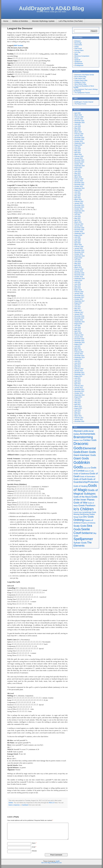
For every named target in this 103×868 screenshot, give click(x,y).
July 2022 (77, 192)
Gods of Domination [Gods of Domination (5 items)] (88, 477)
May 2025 (78, 128)
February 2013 (79, 386)
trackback (25, 805)
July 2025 (77, 124)
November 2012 (79, 391)
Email (34, 850)
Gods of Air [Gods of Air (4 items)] (87, 468)
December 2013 (79, 373)
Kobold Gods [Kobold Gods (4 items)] (78, 512)
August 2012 (78, 397)
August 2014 (78, 359)
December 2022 (79, 183)
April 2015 (78, 348)
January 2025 (79, 136)
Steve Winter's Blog (80, 84)
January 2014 (79, 371)
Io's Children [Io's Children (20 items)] (84, 509)
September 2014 (80, 358)
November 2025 (79, 121)
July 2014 (77, 361)
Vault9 (58, 864)
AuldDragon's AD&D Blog (51, 8)
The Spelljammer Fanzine (82, 93)
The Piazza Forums (80, 104)
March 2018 (78, 290)
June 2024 (78, 149)
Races (76, 58)
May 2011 (78, 412)
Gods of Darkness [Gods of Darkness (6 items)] (81, 474)
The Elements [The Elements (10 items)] (83, 544)
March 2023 (78, 177)
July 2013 (77, 378)
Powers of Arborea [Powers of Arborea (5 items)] (88, 523)
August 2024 (78, 145)
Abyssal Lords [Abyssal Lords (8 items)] (81, 431)
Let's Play (77, 52)
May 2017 (78, 309)
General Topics (79, 50)
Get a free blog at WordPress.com (52, 866)
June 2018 (78, 284)
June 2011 (78, 410)
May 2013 (78, 382)
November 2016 (79, 318)
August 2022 (78, 190)
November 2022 (79, 185)
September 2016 (80, 322)
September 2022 (80, 188)
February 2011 (79, 418)
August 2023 (78, 168)
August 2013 (78, 376)
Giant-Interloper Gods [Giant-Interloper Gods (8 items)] (85, 455)
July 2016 (77, 326)
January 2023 (79, 181)
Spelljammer (78, 62)
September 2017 (80, 301)
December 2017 (79, 295)
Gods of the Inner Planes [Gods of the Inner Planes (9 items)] (85, 498)
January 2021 (79, 226)
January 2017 (79, 314)
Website (34, 854)
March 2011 (78, 416)
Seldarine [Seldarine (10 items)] (87, 533)
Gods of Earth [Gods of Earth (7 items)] (80, 479)
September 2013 (80, 374)
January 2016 (79, 337)
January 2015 (79, 354)
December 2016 (79, 316)
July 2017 (77, 305)
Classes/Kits (78, 45)
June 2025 (78, 126)
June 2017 (78, 307)
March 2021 (78, 222)
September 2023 (80, 166)
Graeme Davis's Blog (81, 80)
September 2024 (80, 143)
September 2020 (80, 233)
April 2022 (78, 198)
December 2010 (79, 421)
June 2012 (78, 401)
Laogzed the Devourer (20, 28)
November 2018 (79, 275)
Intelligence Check (80, 82)
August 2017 (78, 303)
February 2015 (79, 352)
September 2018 (80, 279)
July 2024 (77, 147)
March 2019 (78, 267)
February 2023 (79, 179)
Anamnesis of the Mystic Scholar (84, 75)
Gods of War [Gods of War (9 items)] (80, 503)
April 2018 (78, 288)
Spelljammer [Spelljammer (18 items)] (83, 539)
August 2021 (78, 213)
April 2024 (78, 153)
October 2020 (79, 232)
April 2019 (78, 265)
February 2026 (79, 117)
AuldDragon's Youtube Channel (84, 102)
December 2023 (79, 160)
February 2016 (79, 335)
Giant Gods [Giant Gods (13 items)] (81, 458)
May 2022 (78, 196)
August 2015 (78, 344)
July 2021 (77, 215)
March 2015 (78, 350)
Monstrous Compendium (82, 56)
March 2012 (78, 406)
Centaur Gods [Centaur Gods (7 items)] (90, 440)
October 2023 (79, 164)
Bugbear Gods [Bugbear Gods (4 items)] (78, 440)
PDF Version (18, 46)
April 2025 (78, 130)
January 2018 (79, 294)
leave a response (14, 805)
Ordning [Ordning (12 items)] (79, 520)
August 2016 (78, 324)
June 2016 (78, 327)
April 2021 (78, 220)
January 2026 (79, 119)
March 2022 (78, 200)
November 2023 (79, 162)
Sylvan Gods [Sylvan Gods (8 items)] (80, 543)
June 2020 (78, 239)
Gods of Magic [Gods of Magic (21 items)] (85, 488)
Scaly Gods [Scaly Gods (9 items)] (80, 526)
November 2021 (79, 207)
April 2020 (78, 243)
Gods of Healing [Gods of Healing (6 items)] (81, 486)
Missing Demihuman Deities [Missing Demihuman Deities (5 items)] (84, 514)
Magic (76, 54)
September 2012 (80, 395)
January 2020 (79, 248)
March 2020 (78, 245)
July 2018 (77, 282)
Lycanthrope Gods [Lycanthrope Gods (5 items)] (89, 512)
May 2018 (78, 286)
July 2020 (77, 237)
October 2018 (79, 277)
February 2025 (79, 134)
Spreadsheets (79, 64)
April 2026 (78, 113)
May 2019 (78, 264)
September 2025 (80, 123)
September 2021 (80, 211)
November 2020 (79, 230)
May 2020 (78, 241)
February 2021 (79, 224)
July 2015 (77, 346)
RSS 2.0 (52, 803)
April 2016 (78, 331)
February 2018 (79, 292)
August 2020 (78, 235)
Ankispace (78, 41)
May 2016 (78, 329)
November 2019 (79, 252)
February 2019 (79, 269)
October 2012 (79, 393)
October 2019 (79, 254)
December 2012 (79, 389)
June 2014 (78, 363)
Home (6, 21)
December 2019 (79, 250)
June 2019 (78, 262)
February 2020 (79, 247)
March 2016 (78, 333)
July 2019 (77, 260)
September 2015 (80, 342)
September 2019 (80, 256)
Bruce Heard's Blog (80, 77)
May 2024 (78, 151)
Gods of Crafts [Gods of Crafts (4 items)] (89, 471)
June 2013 (78, 380)
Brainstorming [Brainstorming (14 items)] (83, 437)
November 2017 (79, 297)
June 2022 (78, 194)
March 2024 (78, 154)
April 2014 (78, 367)
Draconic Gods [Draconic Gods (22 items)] (81, 446)
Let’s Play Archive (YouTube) (71, 21)
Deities (11, 803)
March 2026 (78, 115)
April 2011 (78, 414)
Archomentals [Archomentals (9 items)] (88, 434)
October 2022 (79, 186)
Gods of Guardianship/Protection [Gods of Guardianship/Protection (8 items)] (86, 481)
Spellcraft (77, 60)
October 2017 (79, 299)
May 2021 (78, 218)
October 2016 (79, 320)
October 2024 (79, 141)
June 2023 (78, 171)
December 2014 (79, 356)
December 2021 (79, 205)
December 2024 (79, 138)
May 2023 (78, 173)
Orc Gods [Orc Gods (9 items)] (88, 517)
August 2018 (78, 280)
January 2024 (79, 158)
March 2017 (78, 311)
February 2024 (79, 156)
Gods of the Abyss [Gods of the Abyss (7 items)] (82, 497)
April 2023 (78, 175)
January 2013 (79, 388)
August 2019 (78, 258)
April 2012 (78, 405)
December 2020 (79, 228)
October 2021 (79, 209)
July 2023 (77, 170)
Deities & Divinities (20, 21)
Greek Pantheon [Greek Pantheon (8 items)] (87, 505)
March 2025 (78, 132)
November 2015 (79, 341)
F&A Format (78, 49)
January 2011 (79, 420)
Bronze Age (78, 43)
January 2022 (79, 203)
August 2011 (78, 408)
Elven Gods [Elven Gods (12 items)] (88, 452)
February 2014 (79, 369)
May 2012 (78, 403)
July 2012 (77, 399)
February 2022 (79, 201)
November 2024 (79, 139)
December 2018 (79, 273)
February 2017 (79, 312)
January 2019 (79, 271)
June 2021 (78, 217)
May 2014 (78, 365)
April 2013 (78, 384)
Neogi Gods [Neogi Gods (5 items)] (78, 517)
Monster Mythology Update (43, 21)
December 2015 (79, 339)
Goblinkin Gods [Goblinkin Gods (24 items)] (82, 465)
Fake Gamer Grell (80, 78)
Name (34, 846)
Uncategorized (79, 65)
